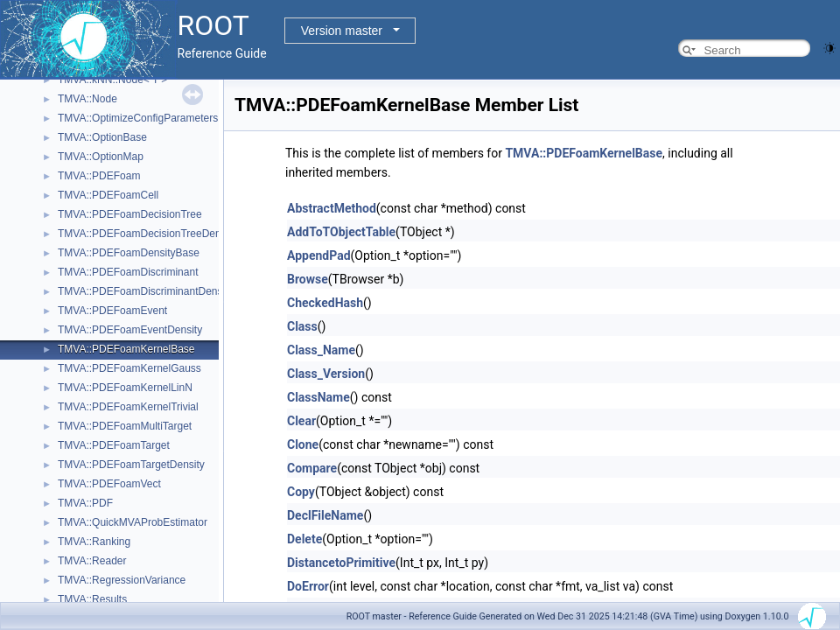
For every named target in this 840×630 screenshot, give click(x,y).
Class (302, 326)
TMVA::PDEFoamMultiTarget (125, 426)
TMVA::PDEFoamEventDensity (130, 330)
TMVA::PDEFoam (99, 176)
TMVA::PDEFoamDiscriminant (128, 272)
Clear (301, 421)
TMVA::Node (87, 99)
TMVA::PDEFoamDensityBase (129, 253)
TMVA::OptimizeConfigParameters (138, 118)
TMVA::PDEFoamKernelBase (126, 349)
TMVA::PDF (85, 503)
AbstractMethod (332, 208)
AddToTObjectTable (341, 232)
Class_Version (326, 374)
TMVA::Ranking (94, 542)
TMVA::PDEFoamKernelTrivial (128, 407)
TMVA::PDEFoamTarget (114, 445)
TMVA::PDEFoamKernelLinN (125, 388)
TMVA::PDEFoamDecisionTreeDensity (147, 234)
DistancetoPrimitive (341, 563)
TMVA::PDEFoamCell (108, 195)
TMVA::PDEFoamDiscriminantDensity (145, 291)
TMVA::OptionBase (102, 137)
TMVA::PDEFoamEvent (112, 311)
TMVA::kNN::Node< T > (112, 80)
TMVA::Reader (92, 561)
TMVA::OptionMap (101, 157)
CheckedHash (325, 303)
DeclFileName (325, 515)
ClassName (318, 397)
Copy (301, 492)
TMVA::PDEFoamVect (109, 484)
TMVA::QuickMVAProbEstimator (133, 522)
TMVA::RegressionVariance (122, 580)
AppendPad (319, 255)
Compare (312, 468)
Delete (304, 539)
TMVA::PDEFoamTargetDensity (131, 465)
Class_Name (321, 350)
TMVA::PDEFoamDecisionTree (130, 214)
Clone (303, 444)
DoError (308, 586)
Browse (308, 279)
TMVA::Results (92, 599)
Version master (342, 31)
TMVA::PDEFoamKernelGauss (129, 368)
